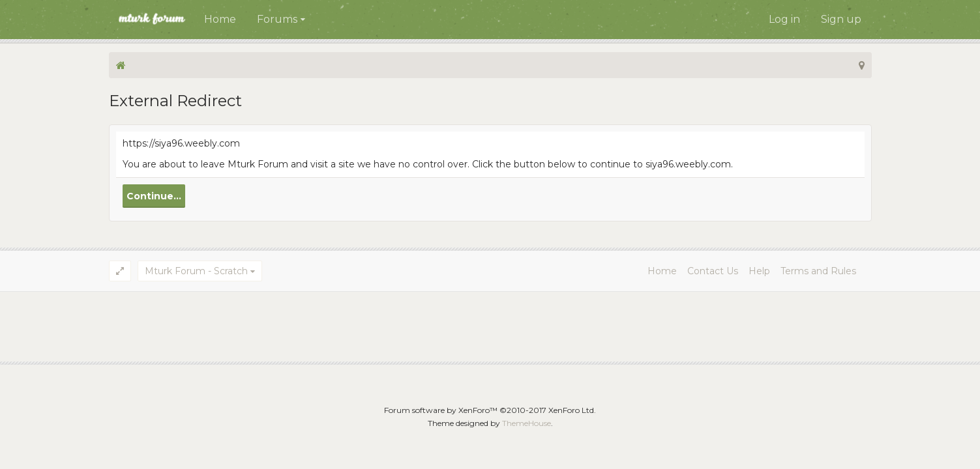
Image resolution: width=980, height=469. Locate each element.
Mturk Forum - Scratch (196, 271)
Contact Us (713, 271)
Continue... (154, 196)
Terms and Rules (818, 271)
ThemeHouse (527, 423)
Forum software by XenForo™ (490, 410)
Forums (277, 19)
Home (220, 19)
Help (759, 271)
